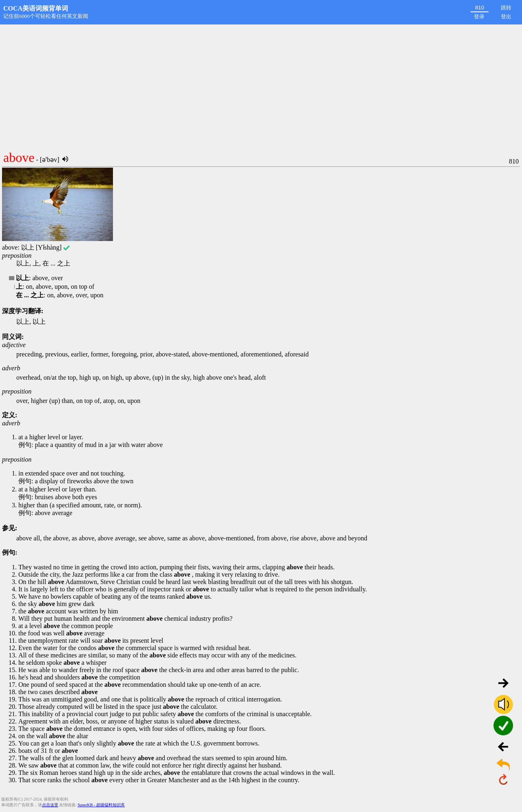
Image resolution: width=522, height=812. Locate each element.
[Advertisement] (261, 86)
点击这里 (50, 805)
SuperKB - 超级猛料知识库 (101, 805)
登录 (479, 17)
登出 (506, 17)
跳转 (506, 8)
